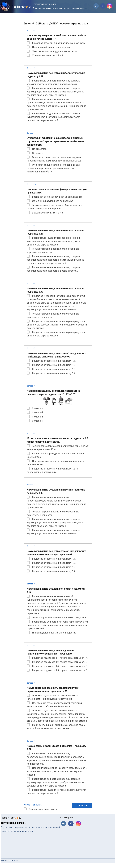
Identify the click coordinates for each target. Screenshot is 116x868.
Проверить (82, 805)
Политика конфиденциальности (17, 831)
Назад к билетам (33, 805)
